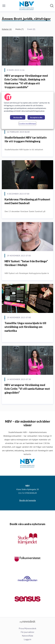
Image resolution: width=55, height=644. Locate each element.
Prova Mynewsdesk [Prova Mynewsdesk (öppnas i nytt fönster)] (27, 628)
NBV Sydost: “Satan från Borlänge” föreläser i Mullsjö (26, 263)
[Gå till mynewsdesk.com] (27, 622)
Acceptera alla (36, 117)
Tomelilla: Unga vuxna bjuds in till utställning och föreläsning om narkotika (25, 327)
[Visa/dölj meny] (4, 6)
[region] (27, 110)
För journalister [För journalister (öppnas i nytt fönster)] (27, 632)
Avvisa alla (18, 117)
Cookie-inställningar (27, 124)
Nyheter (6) (7, 29)
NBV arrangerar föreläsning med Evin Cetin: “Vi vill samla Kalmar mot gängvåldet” (27, 389)
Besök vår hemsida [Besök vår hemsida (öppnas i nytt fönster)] (28, 500)
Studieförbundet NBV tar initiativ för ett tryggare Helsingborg (26, 139)
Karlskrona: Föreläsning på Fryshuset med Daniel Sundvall (27, 201)
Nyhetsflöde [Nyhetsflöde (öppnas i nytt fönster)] (28, 636)
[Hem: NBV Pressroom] (27, 6)
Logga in (27, 639)
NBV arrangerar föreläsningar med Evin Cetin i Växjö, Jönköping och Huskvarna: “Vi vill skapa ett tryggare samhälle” (26, 81)
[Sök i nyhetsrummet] (52, 6)
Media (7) (19, 29)
